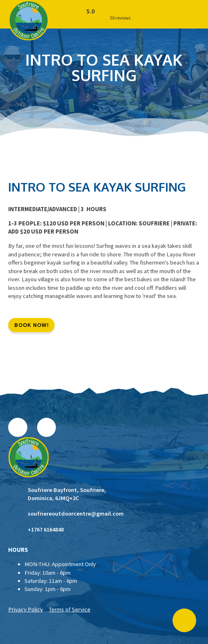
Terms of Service (70, 609)
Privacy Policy (25, 609)
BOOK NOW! (32, 325)
